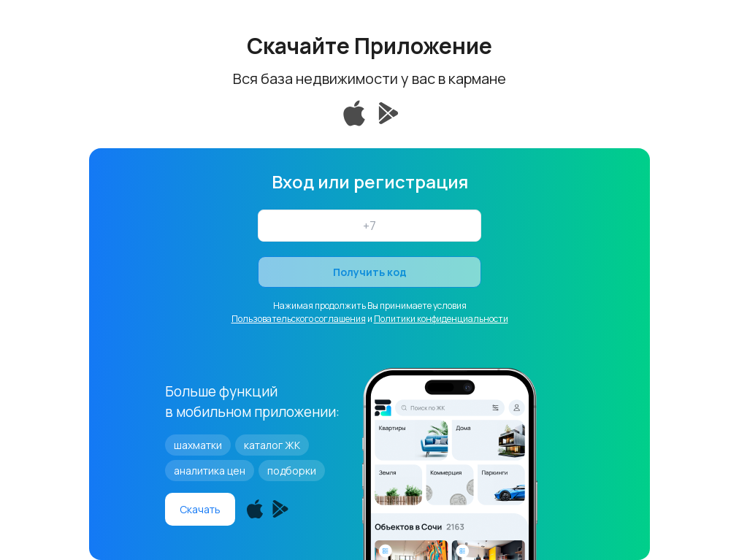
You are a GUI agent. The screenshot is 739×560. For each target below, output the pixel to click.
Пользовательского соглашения (299, 319)
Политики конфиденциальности (441, 319)
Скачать (200, 509)
